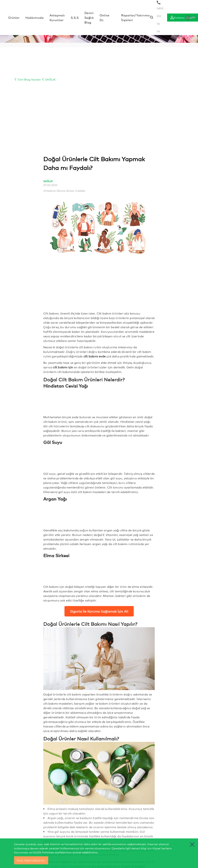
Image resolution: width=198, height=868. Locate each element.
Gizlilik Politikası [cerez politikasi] (43, 852)
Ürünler (14, 17)
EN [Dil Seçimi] (191, 18)
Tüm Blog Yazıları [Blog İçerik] (28, 79)
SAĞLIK (48, 181)
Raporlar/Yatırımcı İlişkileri (136, 17)
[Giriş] (183, 18)
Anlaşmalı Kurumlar (57, 17)
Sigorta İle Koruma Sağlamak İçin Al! (99, 611)
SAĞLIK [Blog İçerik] (49, 79)
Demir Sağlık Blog (89, 17)
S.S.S (75, 17)
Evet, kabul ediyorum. (31, 860)
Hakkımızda (35, 17)
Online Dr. (104, 17)
